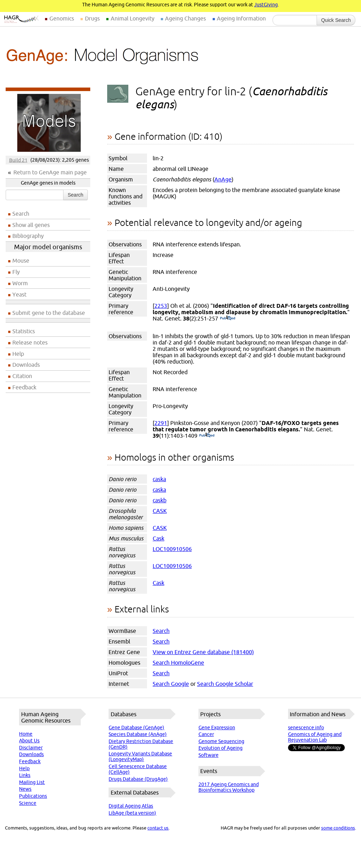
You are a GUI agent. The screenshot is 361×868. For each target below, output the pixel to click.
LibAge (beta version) (132, 813)
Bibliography (28, 236)
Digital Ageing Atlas (131, 806)
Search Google (171, 684)
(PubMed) (228, 318)
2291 (161, 423)
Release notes (30, 342)
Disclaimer (31, 748)
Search (75, 195)
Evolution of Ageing (221, 748)
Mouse (21, 261)
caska (159, 479)
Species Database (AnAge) (138, 734)
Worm (20, 283)
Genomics (62, 18)
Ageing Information (241, 18)
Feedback (24, 387)
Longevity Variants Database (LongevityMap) (140, 756)
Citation (22, 376)
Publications (33, 796)
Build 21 (18, 160)
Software (209, 755)
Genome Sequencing (221, 741)
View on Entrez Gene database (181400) (203, 652)
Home (26, 734)
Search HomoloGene (178, 663)
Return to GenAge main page (50, 172)
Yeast (19, 294)
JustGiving (266, 5)
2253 (161, 306)
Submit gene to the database (49, 313)
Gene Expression (217, 728)
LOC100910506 (172, 549)
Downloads (26, 365)
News (25, 789)
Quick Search (336, 20)
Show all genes (31, 225)
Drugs (92, 18)
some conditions (338, 828)
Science (28, 803)
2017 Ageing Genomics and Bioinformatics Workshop (229, 787)
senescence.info (306, 728)
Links (25, 775)
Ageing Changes (185, 18)
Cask (158, 538)
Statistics (24, 331)
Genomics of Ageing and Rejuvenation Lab (315, 737)
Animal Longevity (133, 18)
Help (18, 354)
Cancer (206, 734)
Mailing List (32, 782)
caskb (160, 500)
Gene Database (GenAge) (136, 728)
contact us (158, 828)
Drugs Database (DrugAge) (138, 779)
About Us (29, 741)
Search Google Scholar (225, 684)
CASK (160, 511)
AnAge (223, 179)
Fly (16, 272)
